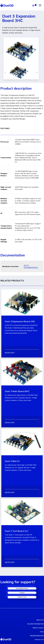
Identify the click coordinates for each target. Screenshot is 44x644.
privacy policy (38, 628)
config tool (22, 597)
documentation (22, 588)
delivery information (35, 624)
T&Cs (42, 632)
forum (22, 593)
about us (40, 620)
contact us (39, 640)
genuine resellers (37, 636)
